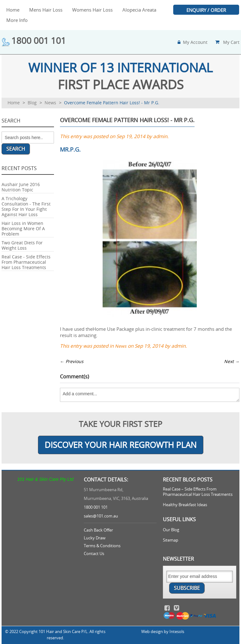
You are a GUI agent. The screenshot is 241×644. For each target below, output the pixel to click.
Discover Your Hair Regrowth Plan (121, 445)
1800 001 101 (39, 41)
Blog (32, 103)
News (50, 103)
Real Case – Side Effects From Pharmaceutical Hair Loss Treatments (198, 492)
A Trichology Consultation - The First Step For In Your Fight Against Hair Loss (26, 206)
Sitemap (171, 540)
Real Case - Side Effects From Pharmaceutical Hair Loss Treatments (26, 262)
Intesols (177, 632)
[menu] (120, 15)
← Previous (72, 361)
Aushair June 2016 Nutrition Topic (21, 187)
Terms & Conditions (102, 546)
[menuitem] (13, 10)
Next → (232, 361)
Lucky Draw (95, 538)
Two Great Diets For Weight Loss (22, 245)
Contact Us (94, 554)
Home (14, 103)
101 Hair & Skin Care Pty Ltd (45, 479)
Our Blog (171, 530)
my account (195, 42)
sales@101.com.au (101, 516)
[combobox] (28, 138)
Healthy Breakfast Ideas (185, 505)
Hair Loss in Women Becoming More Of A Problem (23, 229)
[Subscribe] (187, 588)
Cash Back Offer (98, 530)
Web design (152, 632)
